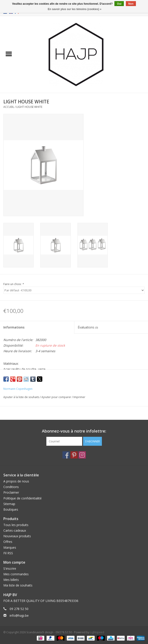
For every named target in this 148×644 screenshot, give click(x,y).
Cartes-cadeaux (15, 530)
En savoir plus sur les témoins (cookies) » (74, 9)
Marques (10, 547)
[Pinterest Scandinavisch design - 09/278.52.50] (74, 455)
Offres (8, 542)
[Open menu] (9, 54)
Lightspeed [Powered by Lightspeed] (97, 632)
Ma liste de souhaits (18, 585)
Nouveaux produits (17, 536)
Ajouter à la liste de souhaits (22, 397)
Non (131, 4)
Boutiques (11, 509)
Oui (119, 4)
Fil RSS (8, 553)
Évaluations (88, 327)
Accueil (9, 107)
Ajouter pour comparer (57, 397)
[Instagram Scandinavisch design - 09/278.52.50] (82, 455)
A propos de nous (16, 481)
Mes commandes (16, 574)
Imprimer (79, 397)
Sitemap (9, 504)
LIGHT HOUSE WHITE (29, 107)
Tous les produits (16, 525)
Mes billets (11, 580)
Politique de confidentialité (23, 498)
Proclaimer (11, 492)
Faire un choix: (14, 284)
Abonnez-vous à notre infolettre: (74, 431)
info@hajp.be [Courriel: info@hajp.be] (19, 615)
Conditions (11, 487)
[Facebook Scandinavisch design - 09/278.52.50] (66, 455)
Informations (14, 327)
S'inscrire (10, 568)
